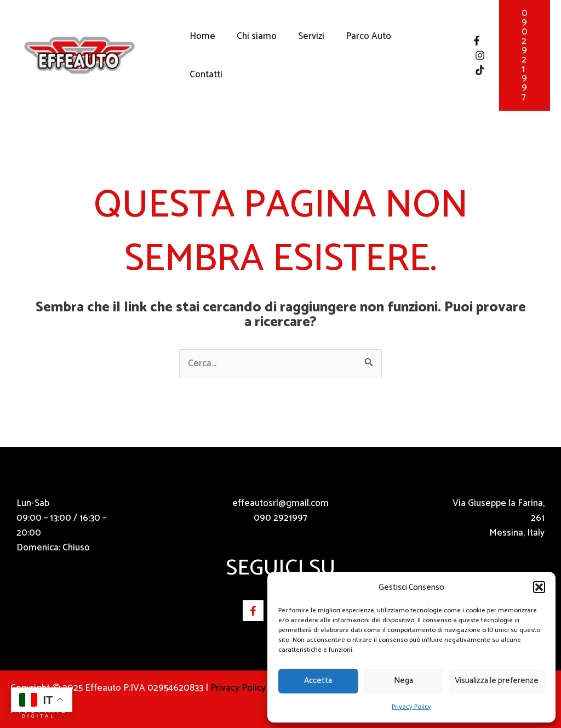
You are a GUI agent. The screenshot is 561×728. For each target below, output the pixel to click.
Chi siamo (253, 55)
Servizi (305, 55)
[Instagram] (473, 55)
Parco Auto (359, 55)
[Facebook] (470, 41)
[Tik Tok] (473, 70)
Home (201, 55)
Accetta (318, 681)
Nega (403, 681)
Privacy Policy (411, 707)
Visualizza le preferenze (497, 681)
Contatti (417, 55)
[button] (539, 587)
